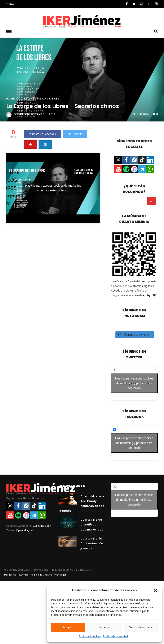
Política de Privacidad (16, 575)
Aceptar (68, 627)
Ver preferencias (141, 627)
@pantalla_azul (25, 530)
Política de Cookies (41, 575)
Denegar (105, 627)
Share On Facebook (43, 134)
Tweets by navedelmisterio (134, 383)
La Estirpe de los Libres (39, 98)
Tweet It (75, 134)
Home (11, 98)
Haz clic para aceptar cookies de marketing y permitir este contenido (53, 188)
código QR (150, 295)
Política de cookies (90, 636)
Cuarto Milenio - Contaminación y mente (92, 543)
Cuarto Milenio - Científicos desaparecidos (92, 524)
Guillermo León (42, 526)
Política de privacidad (115, 636)
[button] (156, 590)
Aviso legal (60, 575)
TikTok (10, 4)
